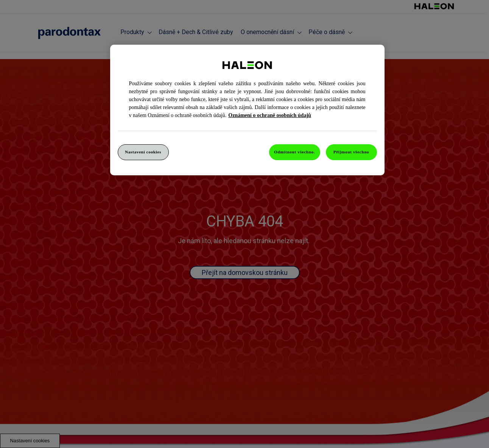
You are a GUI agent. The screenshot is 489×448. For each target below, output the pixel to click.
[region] (247, 110)
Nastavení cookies (143, 152)
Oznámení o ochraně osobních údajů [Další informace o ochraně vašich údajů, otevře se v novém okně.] (270, 115)
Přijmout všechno (351, 152)
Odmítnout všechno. (294, 152)
